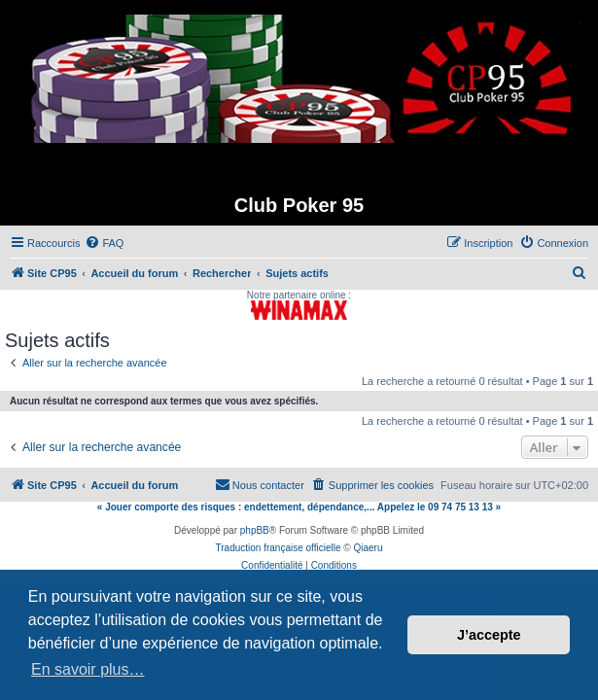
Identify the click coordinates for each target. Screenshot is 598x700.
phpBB (255, 530)
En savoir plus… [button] (88, 669)
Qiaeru (368, 548)
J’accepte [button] (489, 635)
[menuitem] (104, 243)
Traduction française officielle (279, 548)
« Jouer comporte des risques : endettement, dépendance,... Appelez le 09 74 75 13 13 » (299, 507)
